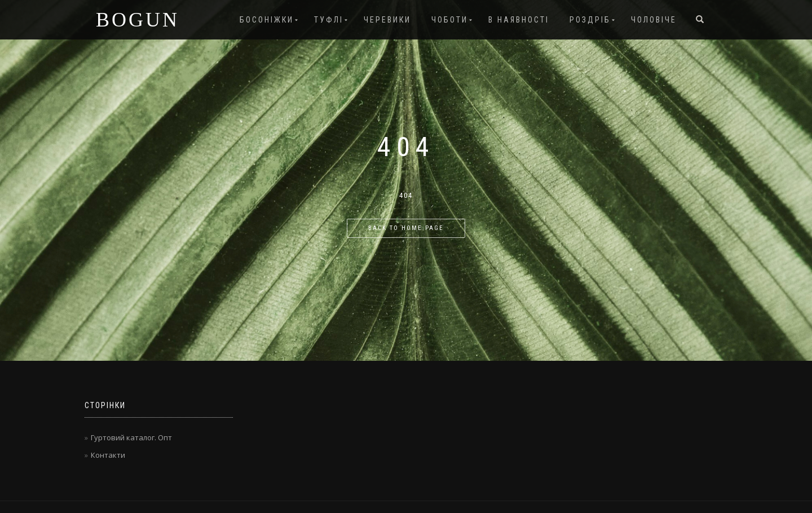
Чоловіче (654, 20)
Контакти (108, 455)
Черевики (387, 20)
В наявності (519, 20)
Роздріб (590, 20)
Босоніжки (267, 20)
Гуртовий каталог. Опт (131, 437)
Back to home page (406, 228)
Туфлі (329, 20)
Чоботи (450, 20)
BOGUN (138, 20)
